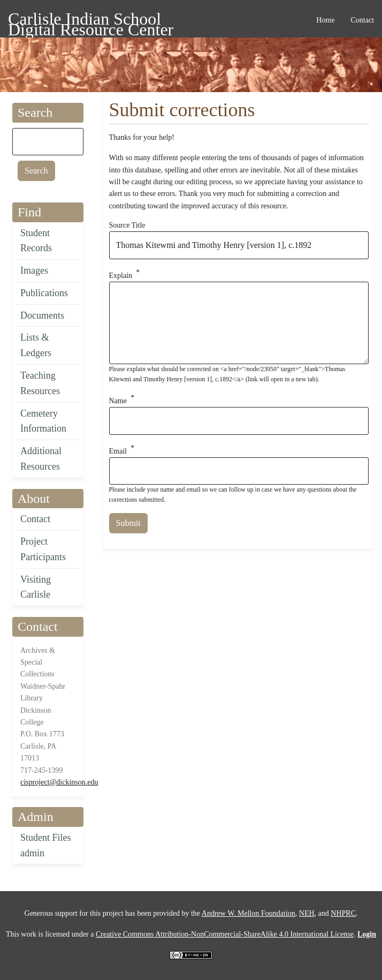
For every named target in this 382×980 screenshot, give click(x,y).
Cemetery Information (43, 421)
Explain (121, 276)
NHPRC (343, 913)
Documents (42, 315)
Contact (35, 519)
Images (34, 270)
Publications (44, 293)
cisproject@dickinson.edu (59, 782)
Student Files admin (46, 845)
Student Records (36, 241)
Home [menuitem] (325, 20)
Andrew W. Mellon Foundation (249, 913)
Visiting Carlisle (36, 587)
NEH (307, 913)
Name (118, 401)
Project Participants (43, 549)
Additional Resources (41, 459)
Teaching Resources (40, 383)
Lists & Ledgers (36, 345)
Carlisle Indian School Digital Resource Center (91, 21)
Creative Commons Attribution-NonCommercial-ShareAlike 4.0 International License (225, 934)
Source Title (127, 225)
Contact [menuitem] (362, 20)
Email (118, 451)
